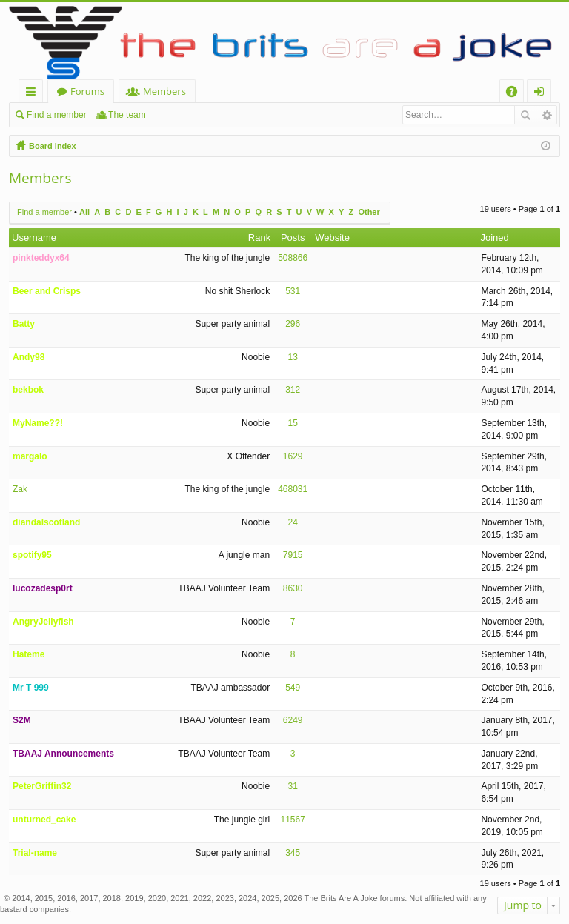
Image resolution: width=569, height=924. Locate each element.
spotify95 (32, 555)
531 (293, 291)
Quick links (34, 94)
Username (34, 237)
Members (164, 91)
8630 (293, 588)
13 (293, 357)
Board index (53, 146)
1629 (293, 456)
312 (293, 390)
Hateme (29, 654)
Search (525, 115)
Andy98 (29, 357)
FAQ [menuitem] (516, 94)
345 (293, 853)
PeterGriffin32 (42, 786)
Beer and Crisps (47, 291)
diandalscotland (46, 522)
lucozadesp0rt (43, 588)
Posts (293, 237)
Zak (20, 489)
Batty (24, 324)
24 (293, 522)
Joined (494, 237)
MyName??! (38, 423)
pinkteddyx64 (41, 258)
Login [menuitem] (542, 94)
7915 (293, 555)
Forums (87, 91)
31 (293, 786)
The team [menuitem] (127, 115)
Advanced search (546, 115)
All (84, 212)
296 (293, 324)
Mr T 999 (31, 688)
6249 (293, 720)
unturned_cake (44, 820)
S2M (22, 720)
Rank (259, 237)
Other (369, 212)
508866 (293, 258)
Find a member (57, 115)
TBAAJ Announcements (63, 754)
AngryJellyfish (43, 622)
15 (293, 423)
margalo (30, 456)
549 (293, 688)
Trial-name (35, 853)
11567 (292, 820)
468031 (293, 489)
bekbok (28, 390)
